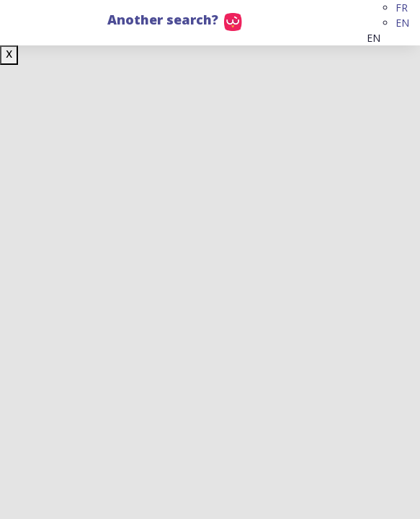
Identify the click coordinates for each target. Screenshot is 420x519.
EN (402, 23)
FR (402, 8)
